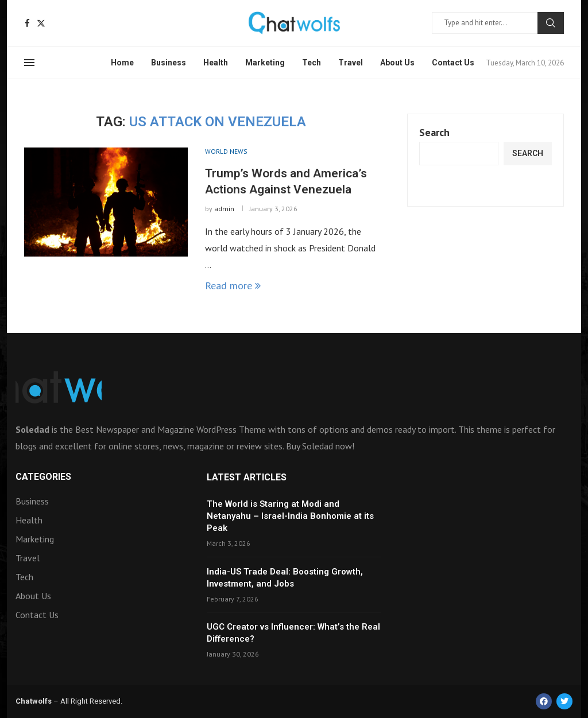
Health (216, 63)
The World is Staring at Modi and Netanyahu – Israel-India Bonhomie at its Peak (290, 516)
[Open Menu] (29, 63)
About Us (397, 63)
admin (224, 209)
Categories (43, 477)
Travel (351, 63)
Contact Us (453, 63)
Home (122, 63)
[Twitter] (41, 23)
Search (551, 23)
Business (169, 63)
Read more (233, 286)
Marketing (265, 63)
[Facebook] (27, 23)
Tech (312, 63)
